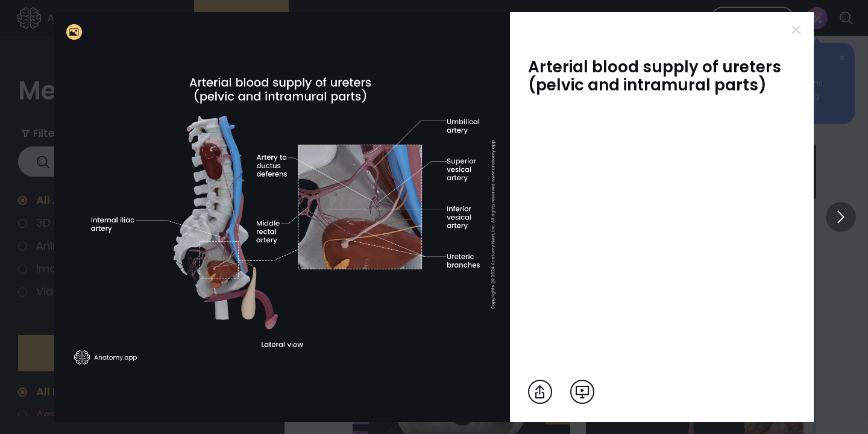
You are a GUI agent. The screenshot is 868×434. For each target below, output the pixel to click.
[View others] (841, 217)
